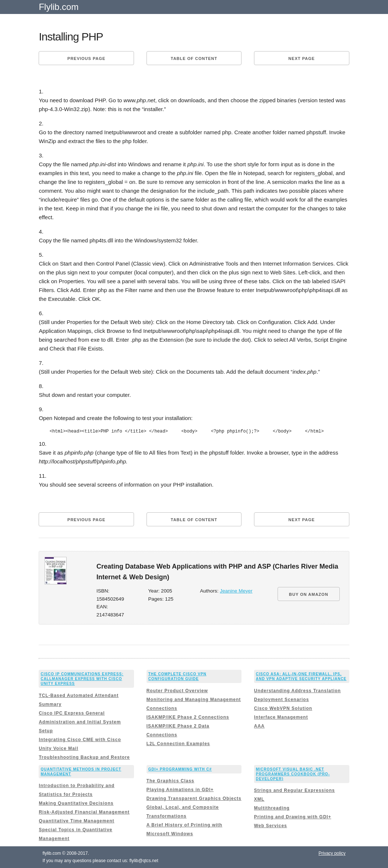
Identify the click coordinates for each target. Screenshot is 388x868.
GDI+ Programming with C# (180, 769)
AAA (259, 726)
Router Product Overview (177, 691)
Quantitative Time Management (76, 821)
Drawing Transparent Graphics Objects (194, 798)
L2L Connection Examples (178, 744)
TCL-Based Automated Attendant (79, 696)
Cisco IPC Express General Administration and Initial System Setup (80, 722)
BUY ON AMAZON (309, 594)
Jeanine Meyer (236, 591)
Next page (301, 58)
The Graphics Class (170, 781)
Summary (50, 704)
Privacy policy (332, 853)
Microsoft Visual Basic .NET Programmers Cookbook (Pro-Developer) (293, 774)
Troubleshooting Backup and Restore (84, 757)
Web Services (271, 826)
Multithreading (272, 808)
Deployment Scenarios (281, 700)
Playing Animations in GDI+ (180, 790)
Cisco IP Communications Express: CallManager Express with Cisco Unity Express (82, 679)
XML (259, 799)
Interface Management (281, 717)
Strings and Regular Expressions (294, 790)
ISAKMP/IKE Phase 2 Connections (188, 717)
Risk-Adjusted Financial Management (84, 812)
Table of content (194, 58)
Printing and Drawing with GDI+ (293, 817)
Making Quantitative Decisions (76, 803)
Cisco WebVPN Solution (283, 708)
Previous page (86, 58)
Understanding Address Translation (297, 691)
